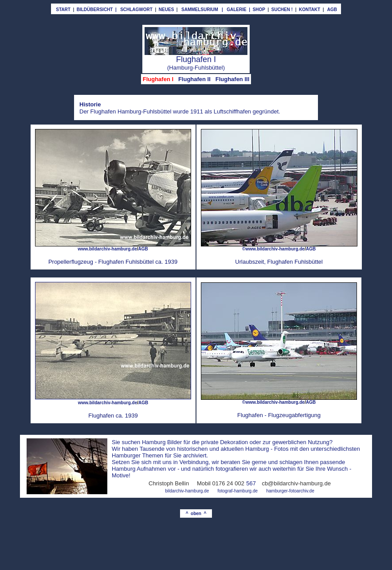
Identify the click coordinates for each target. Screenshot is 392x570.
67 (253, 483)
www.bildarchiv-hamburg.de (108, 403)
